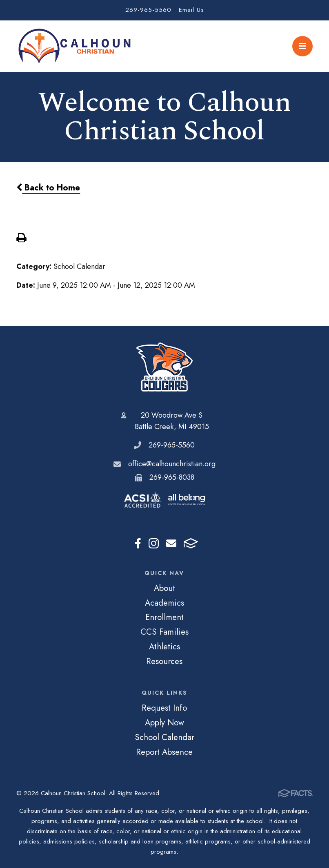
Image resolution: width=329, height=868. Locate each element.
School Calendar (164, 737)
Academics (164, 603)
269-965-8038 (172, 477)
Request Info (164, 708)
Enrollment (164, 617)
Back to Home (48, 188)
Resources (164, 661)
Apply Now (164, 723)
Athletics (164, 647)
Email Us (191, 10)
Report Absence (164, 752)
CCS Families (164, 632)
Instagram (154, 543)
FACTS (191, 543)
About (164, 588)
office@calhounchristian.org (172, 464)
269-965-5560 (148, 10)
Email (171, 543)
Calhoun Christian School (164, 367)
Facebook (138, 543)
